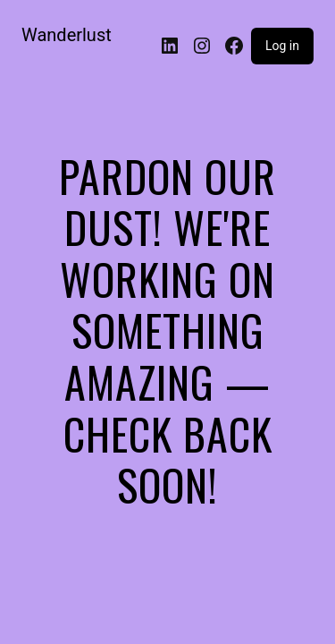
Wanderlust (67, 35)
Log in (282, 46)
